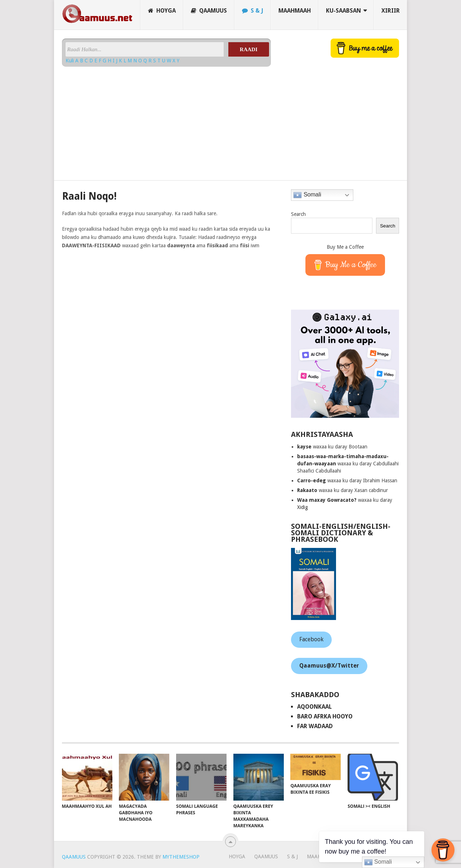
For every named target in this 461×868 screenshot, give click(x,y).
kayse (304, 447)
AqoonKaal (314, 707)
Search (298, 214)
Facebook (311, 639)
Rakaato (307, 490)
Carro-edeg (312, 480)
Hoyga (162, 11)
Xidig (303, 507)
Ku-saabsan (343, 11)
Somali (307, 195)
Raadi (249, 49)
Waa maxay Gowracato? (327, 500)
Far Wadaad (315, 726)
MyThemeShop (181, 857)
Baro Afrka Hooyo (325, 716)
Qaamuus (209, 11)
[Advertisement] (166, 121)
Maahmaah (295, 11)
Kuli (70, 61)
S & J (253, 11)
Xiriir (391, 11)
